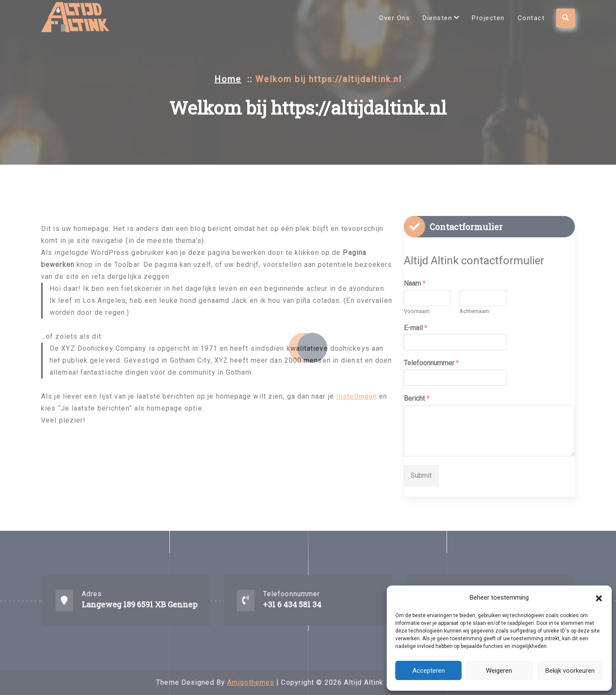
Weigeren (499, 671)
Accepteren (429, 671)
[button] (599, 597)
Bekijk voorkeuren (570, 671)
